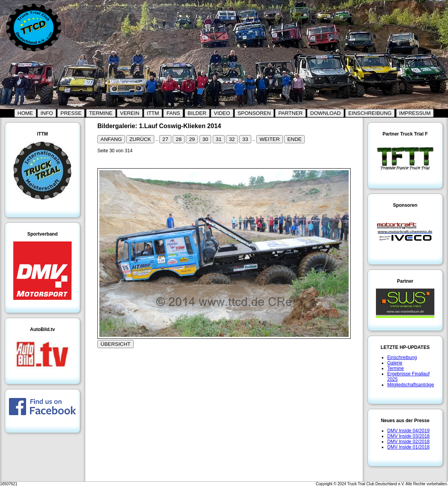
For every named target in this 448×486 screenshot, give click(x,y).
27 (165, 139)
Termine (396, 368)
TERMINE (101, 113)
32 (232, 139)
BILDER (197, 113)
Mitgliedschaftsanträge (411, 385)
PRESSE (71, 113)
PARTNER (290, 113)
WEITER (270, 139)
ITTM (153, 113)
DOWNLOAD (325, 113)
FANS (173, 113)
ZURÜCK (140, 139)
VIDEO (222, 113)
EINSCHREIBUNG (370, 113)
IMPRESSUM (415, 113)
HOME (25, 113)
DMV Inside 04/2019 (408, 431)
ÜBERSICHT (116, 344)
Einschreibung (402, 357)
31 (219, 139)
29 (192, 139)
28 (179, 139)
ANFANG (111, 139)
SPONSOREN (254, 113)
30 (205, 139)
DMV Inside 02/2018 (408, 442)
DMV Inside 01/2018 (408, 447)
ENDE (294, 139)
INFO (47, 113)
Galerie (395, 363)
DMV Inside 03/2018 (408, 436)
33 (245, 139)
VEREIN (130, 113)
